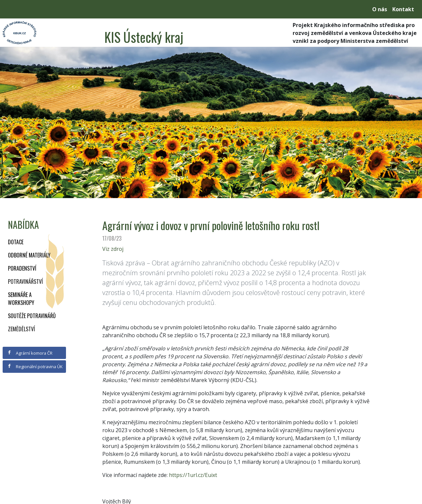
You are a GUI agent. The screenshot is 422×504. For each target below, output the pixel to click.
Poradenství (22, 268)
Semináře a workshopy (21, 299)
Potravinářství (25, 282)
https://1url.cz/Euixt (193, 475)
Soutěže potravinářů (32, 316)
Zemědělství (21, 329)
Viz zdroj (113, 249)
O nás (380, 9)
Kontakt (403, 9)
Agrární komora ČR (30, 353)
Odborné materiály (29, 255)
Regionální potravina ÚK (35, 367)
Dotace (16, 242)
